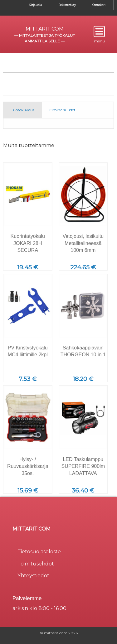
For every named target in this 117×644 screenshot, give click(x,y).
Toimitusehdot (36, 564)
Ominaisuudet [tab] (62, 110)
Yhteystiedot (33, 576)
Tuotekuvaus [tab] (23, 110)
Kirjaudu (35, 5)
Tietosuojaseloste (39, 552)
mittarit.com (45, 29)
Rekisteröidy (67, 5)
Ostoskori (99, 5)
